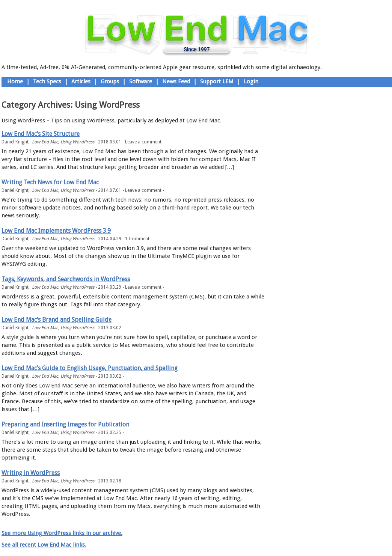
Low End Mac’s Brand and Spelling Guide (57, 320)
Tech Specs (47, 81)
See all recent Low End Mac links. (44, 545)
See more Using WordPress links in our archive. (62, 533)
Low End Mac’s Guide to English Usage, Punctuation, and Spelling (90, 368)
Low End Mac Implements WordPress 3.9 (56, 231)
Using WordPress (77, 142)
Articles (81, 81)
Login (251, 81)
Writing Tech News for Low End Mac (50, 182)
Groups (110, 81)
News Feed (176, 81)
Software (141, 81)
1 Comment (137, 239)
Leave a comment (143, 142)
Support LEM (217, 81)
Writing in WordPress (31, 473)
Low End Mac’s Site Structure (41, 134)
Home (15, 81)
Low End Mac (45, 142)
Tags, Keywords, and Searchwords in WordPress (66, 279)
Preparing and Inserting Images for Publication (65, 424)
